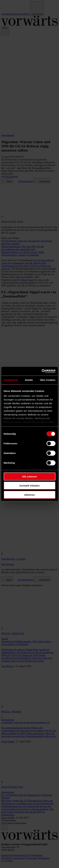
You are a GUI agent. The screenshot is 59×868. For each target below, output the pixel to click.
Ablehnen (29, 495)
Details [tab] (29, 380)
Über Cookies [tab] (48, 380)
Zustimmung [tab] (11, 380)
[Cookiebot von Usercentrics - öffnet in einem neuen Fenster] (42, 371)
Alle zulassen (29, 476)
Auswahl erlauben (29, 486)
